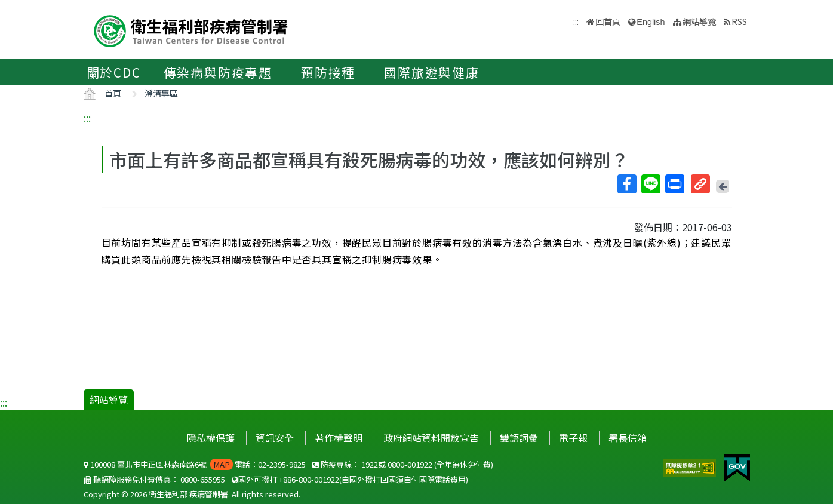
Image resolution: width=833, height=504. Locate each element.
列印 (674, 184)
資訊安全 (275, 438)
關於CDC (114, 72)
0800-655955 (203, 479)
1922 (370, 464)
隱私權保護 (211, 438)
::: (87, 118)
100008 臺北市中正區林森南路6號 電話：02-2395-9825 (195, 464)
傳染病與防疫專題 (218, 72)
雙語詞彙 (519, 438)
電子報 (573, 438)
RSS (739, 21)
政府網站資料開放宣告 (431, 438)
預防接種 (328, 72)
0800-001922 (410, 464)
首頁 (113, 93)
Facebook (626, 184)
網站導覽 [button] (699, 21)
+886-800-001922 (309, 479)
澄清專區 (161, 93)
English (651, 22)
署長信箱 (628, 438)
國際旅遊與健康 (432, 72)
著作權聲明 (339, 438)
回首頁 (608, 21)
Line (650, 184)
